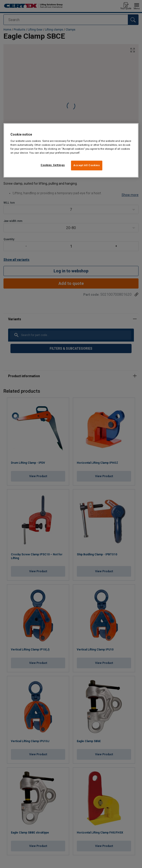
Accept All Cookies (87, 165)
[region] (71, 150)
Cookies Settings (53, 165)
